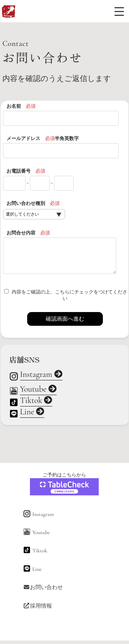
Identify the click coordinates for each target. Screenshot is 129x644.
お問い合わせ (43, 587)
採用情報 (37, 606)
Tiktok (36, 401)
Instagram (41, 375)
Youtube (38, 390)
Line (32, 412)
